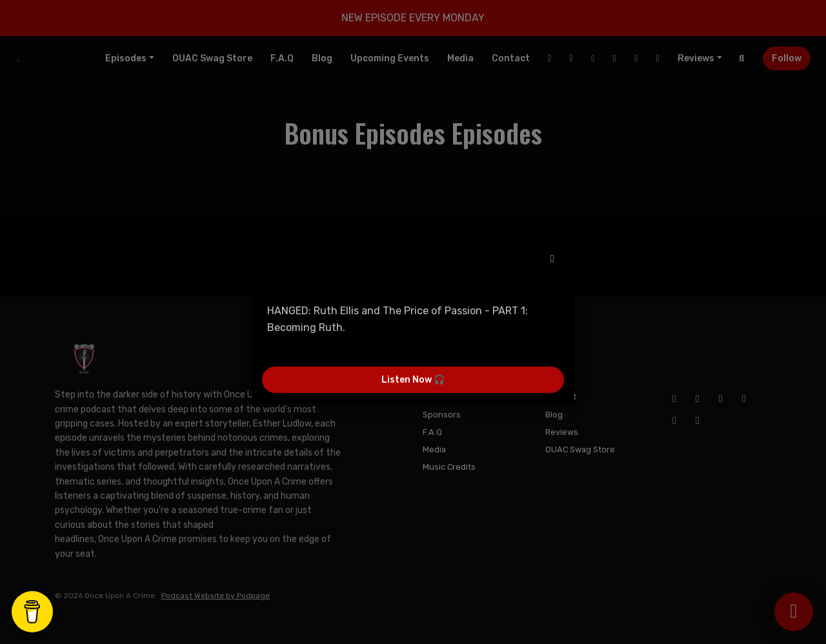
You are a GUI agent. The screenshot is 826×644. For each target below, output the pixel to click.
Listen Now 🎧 (413, 380)
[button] (552, 259)
